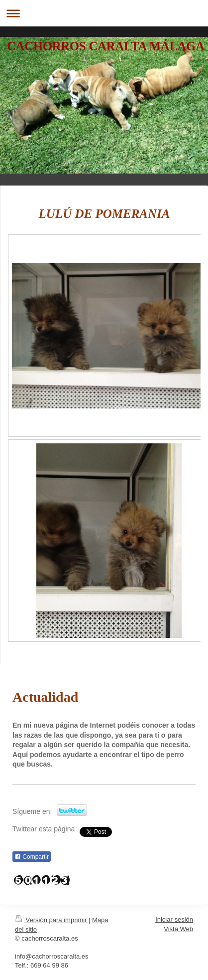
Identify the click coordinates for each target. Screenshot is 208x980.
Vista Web (178, 929)
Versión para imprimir (52, 920)
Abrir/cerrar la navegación (104, 13)
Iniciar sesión (174, 919)
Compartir (32, 857)
